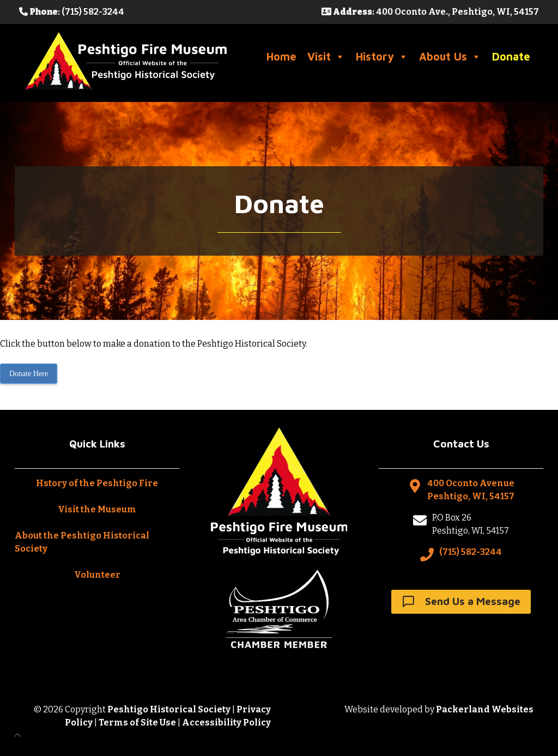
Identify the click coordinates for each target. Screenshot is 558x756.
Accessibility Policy (226, 722)
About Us (450, 57)
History (382, 57)
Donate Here (29, 374)
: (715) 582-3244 (72, 12)
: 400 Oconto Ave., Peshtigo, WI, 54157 (430, 12)
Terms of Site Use (137, 722)
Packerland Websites (485, 709)
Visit (326, 57)
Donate (511, 56)
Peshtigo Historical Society (169, 709)
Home (281, 56)
